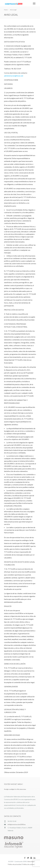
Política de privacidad (15, 864)
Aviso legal (31, 862)
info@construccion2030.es (17, 824)
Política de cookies (28, 864)
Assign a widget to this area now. (15, 789)
